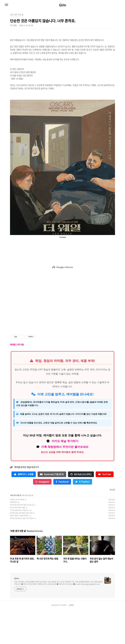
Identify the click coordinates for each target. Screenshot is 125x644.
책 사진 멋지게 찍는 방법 (17, 542)
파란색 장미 (14, 536)
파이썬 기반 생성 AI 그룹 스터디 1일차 (22, 552)
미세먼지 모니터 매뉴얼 (17, 534)
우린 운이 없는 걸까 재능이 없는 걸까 (21, 547)
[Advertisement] (62, 50)
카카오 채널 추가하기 (65, 475)
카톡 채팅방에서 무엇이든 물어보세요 (65, 481)
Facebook (62, 516)
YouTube (105, 508)
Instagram (42, 516)
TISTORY (63, 639)
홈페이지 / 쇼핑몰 (24, 508)
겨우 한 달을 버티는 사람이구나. (20, 544)
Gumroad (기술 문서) (52, 508)
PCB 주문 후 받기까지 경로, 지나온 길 (21, 539)
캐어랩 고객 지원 (17, 379)
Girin (62, 5)
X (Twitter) (82, 516)
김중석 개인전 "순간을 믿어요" (19, 550)
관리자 (71, 639)
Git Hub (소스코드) (81, 508)
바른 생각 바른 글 (16, 530)
